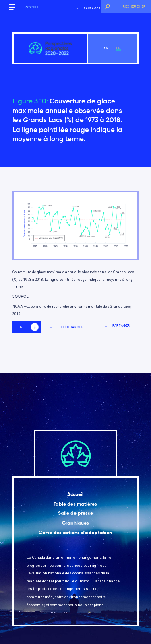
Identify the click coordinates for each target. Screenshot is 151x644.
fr (119, 48)
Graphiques (75, 523)
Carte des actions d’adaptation (75, 533)
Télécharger (66, 327)
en (106, 48)
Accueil (33, 7)
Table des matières (75, 504)
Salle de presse (75, 513)
